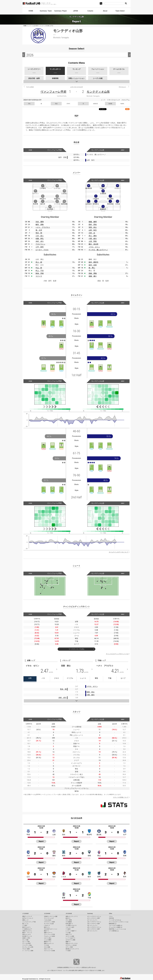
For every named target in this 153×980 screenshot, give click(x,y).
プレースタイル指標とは (116, 925)
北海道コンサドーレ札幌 (51, 916)
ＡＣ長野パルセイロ (71, 925)
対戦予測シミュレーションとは (117, 929)
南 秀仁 (92, 268)
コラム (111, 916)
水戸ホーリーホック (28, 918)
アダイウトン (40, 244)
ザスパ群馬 (69, 920)
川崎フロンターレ (27, 931)
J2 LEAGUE (47, 914)
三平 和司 (40, 247)
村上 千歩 (40, 271)
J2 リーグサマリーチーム (94, 922)
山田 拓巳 (93, 230)
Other (111, 914)
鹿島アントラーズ (27, 916)
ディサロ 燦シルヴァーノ (98, 250)
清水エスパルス (27, 934)
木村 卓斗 (40, 241)
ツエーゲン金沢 (70, 927)
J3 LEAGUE (69, 914)
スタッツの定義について (121, 797)
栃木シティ (47, 927)
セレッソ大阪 (26, 942)
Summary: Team (46, 11)
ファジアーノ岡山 (27, 945)
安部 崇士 (93, 227)
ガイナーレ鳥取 (70, 936)
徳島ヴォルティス (49, 943)
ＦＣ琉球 (68, 951)
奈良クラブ (69, 934)
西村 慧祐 (93, 225)
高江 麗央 (93, 236)
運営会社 (85, 967)
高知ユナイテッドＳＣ (72, 943)
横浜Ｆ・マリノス (27, 933)
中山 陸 (39, 268)
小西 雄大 (93, 239)
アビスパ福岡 (26, 949)
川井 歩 (92, 233)
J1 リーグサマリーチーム (94, 916)
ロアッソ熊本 (69, 947)
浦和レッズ (25, 920)
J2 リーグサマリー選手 (94, 924)
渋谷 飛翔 (40, 222)
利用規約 (60, 967)
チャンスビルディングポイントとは (117, 654)
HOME (31, 11)
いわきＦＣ (47, 925)
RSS (127, 109)
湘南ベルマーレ (48, 933)
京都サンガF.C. (26, 938)
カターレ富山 (48, 938)
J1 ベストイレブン (92, 920)
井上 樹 (39, 262)
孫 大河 (39, 230)
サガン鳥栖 (47, 947)
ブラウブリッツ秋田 (49, 922)
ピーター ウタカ (42, 250)
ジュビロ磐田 (48, 940)
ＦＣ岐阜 (68, 929)
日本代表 (111, 918)
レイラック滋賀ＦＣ (71, 931)
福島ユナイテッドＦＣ (72, 916)
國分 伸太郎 (93, 244)
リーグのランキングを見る (76, 649)
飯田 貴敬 (40, 225)
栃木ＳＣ (68, 918)
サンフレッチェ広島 (28, 947)
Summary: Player (61, 11)
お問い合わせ (92, 967)
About (105, 11)
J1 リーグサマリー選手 (94, 918)
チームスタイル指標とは (116, 927)
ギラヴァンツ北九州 (71, 945)
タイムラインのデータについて (119, 552)
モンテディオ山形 (98, 92)
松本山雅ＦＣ (69, 924)
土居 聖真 (93, 241)
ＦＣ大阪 (68, 933)
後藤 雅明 (93, 222)
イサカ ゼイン (94, 247)
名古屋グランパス (27, 936)
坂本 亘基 (93, 265)
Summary (90, 914)
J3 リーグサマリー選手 (94, 929)
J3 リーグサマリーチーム (94, 927)
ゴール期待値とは (114, 931)
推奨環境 (66, 967)
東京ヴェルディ (27, 927)
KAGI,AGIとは (113, 924)
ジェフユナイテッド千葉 (29, 922)
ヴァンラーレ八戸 (49, 918)
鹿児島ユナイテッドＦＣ (72, 949)
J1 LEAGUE (25, 914)
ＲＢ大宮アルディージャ (51, 929)
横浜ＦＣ (46, 931)
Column (90, 11)
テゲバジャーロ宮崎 (49, 951)
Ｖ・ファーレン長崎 (28, 951)
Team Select (120, 11)
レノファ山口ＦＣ (70, 938)
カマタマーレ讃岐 (70, 940)
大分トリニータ (48, 949)
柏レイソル (25, 924)
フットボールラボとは (115, 920)
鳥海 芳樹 (40, 273)
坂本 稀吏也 (93, 262)
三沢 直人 (40, 236)
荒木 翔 (39, 233)
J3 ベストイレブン (92, 931)
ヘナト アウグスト (43, 227)
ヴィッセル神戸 (27, 943)
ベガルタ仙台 (48, 920)
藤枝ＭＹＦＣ (48, 942)
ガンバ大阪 (25, 940)
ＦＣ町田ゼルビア (27, 929)
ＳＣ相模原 (69, 922)
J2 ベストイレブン (92, 925)
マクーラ (39, 276)
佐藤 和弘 (40, 239)
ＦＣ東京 (25, 925)
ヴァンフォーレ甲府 (53, 92)
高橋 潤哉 (93, 273)
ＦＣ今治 (46, 945)
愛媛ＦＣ (68, 942)
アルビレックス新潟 (49, 936)
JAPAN (75, 11)
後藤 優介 (93, 276)
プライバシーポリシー (75, 967)
